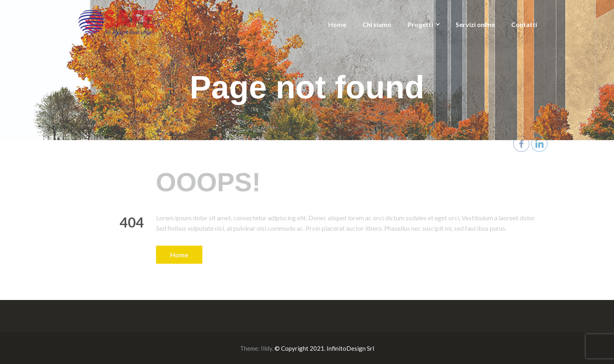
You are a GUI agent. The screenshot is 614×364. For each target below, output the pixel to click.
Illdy (266, 348)
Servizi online (475, 24)
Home (337, 24)
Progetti (420, 24)
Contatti (524, 24)
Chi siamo (377, 24)
